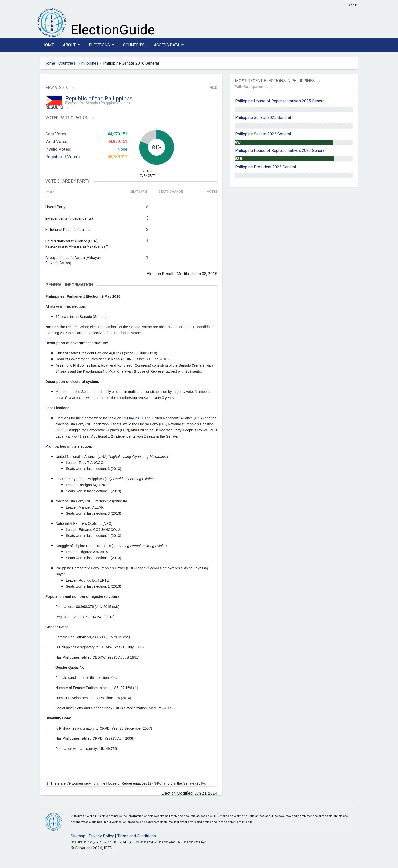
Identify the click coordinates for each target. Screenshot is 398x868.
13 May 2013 (132, 418)
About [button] (70, 45)
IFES (73, 843)
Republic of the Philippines (99, 98)
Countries (134, 45)
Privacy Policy (101, 836)
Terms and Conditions (137, 836)
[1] (136, 688)
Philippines (89, 63)
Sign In (353, 5)
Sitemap (78, 836)
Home (48, 45)
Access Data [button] (167, 45)
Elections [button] (100, 45)
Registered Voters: (63, 157)
